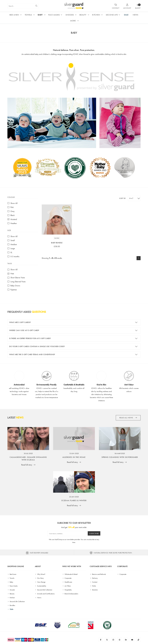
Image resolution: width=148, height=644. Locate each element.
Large (11, 248)
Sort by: (123, 198)
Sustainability (40, 586)
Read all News (128, 418)
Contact (94, 582)
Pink (11, 207)
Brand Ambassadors (70, 594)
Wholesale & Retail (70, 574)
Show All (12, 203)
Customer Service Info (101, 566)
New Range (40, 582)
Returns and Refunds (98, 574)
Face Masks (54, 15)
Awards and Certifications (45, 594)
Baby (40, 15)
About (38, 566)
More (73, 21)
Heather (12, 223)
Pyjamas (12, 290)
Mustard (12, 219)
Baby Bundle (57, 243)
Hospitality (67, 590)
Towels (28, 15)
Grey (11, 211)
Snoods (70, 15)
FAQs (93, 586)
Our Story (39, 578)
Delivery (94, 578)
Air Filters (67, 586)
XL (10, 252)
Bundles (11, 605)
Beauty (83, 15)
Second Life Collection (16, 601)
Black (11, 215)
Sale (126, 15)
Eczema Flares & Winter (74, 500)
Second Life (112, 15)
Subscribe (94, 534)
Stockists (94, 590)
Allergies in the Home (74, 457)
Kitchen (96, 15)
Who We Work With (72, 566)
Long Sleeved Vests (16, 282)
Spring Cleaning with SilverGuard (120, 457)
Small (11, 240)
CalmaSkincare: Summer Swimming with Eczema (28, 458)
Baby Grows (14, 286)
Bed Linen (14, 15)
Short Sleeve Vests (16, 278)
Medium (12, 244)
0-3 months (13, 256)
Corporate (67, 578)
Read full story (28, 465)
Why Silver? (40, 574)
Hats (11, 274)
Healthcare (67, 582)
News (136, 15)
